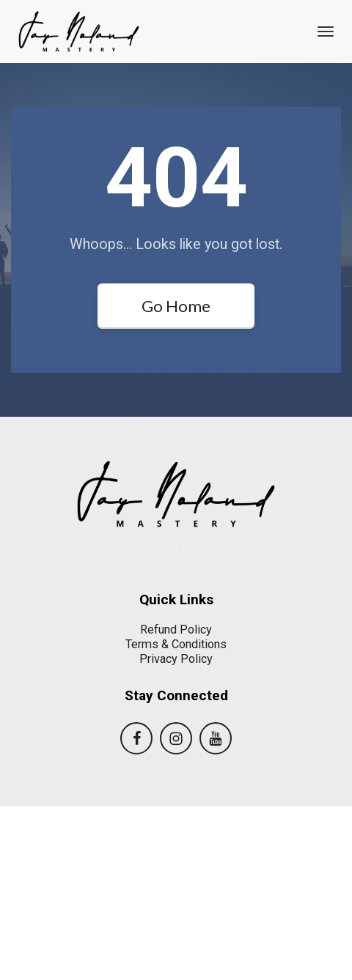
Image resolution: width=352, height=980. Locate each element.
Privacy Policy (176, 832)
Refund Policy (176, 803)
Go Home (176, 306)
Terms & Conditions (176, 818)
